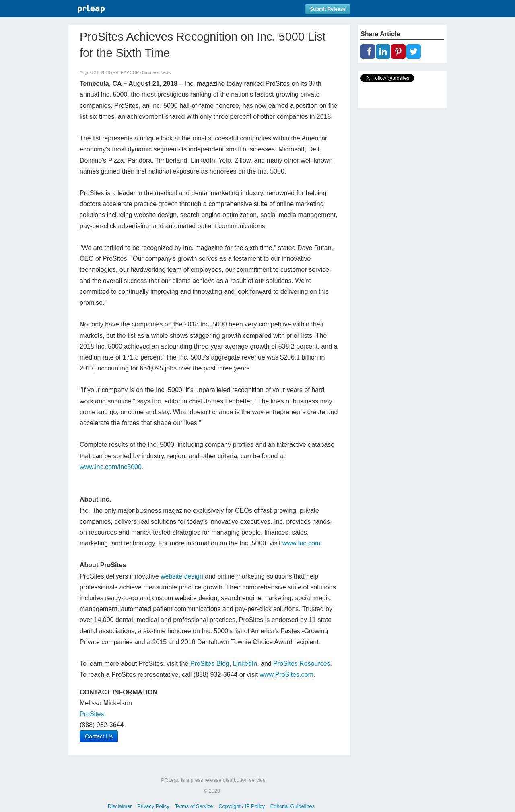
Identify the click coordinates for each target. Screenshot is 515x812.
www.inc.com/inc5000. (111, 467)
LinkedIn (245, 664)
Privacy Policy (153, 806)
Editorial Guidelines (293, 806)
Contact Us (99, 736)
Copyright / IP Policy (242, 806)
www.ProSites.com (286, 675)
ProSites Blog (210, 664)
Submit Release (328, 9)
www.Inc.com (301, 543)
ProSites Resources (302, 664)
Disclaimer (120, 806)
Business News (156, 73)
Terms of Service (194, 806)
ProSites (92, 714)
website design (182, 576)
